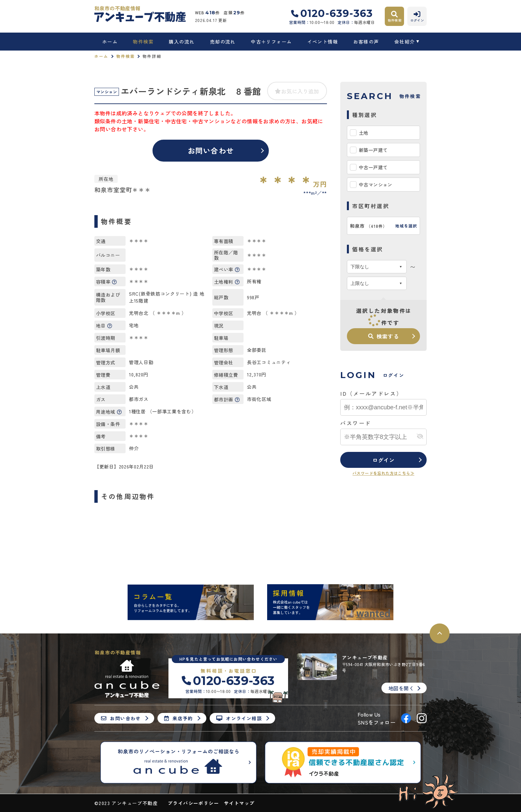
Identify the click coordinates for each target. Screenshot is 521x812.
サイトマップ (239, 803)
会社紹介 (405, 42)
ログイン (384, 460)
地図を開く (401, 688)
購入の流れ (182, 42)
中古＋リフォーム (271, 42)
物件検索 (143, 42)
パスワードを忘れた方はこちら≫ (383, 473)
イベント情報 (323, 42)
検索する (383, 336)
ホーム (110, 42)
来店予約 (179, 718)
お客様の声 (366, 42)
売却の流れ (223, 42)
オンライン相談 (239, 718)
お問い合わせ (211, 150)
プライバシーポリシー (193, 803)
